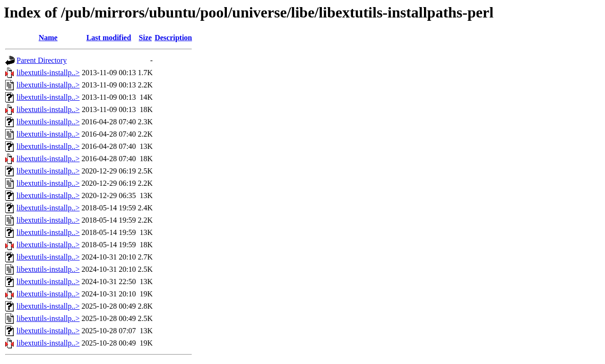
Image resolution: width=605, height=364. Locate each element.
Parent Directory (42, 60)
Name (48, 38)
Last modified (109, 38)
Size (146, 38)
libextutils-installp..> (48, 73)
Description (173, 38)
